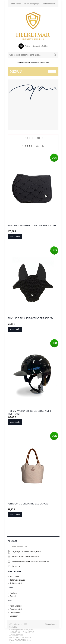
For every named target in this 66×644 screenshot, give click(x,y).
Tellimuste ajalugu (32, 4)
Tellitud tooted (49, 4)
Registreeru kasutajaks (39, 62)
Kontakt (13, 593)
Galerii (13, 596)
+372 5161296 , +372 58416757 (25, 556)
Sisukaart (14, 616)
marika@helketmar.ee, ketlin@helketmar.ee (30, 561)
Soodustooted (33, 146)
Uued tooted (33, 138)
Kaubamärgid (16, 606)
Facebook (16, 566)
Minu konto (16, 4)
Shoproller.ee (51, 624)
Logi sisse (21, 62)
